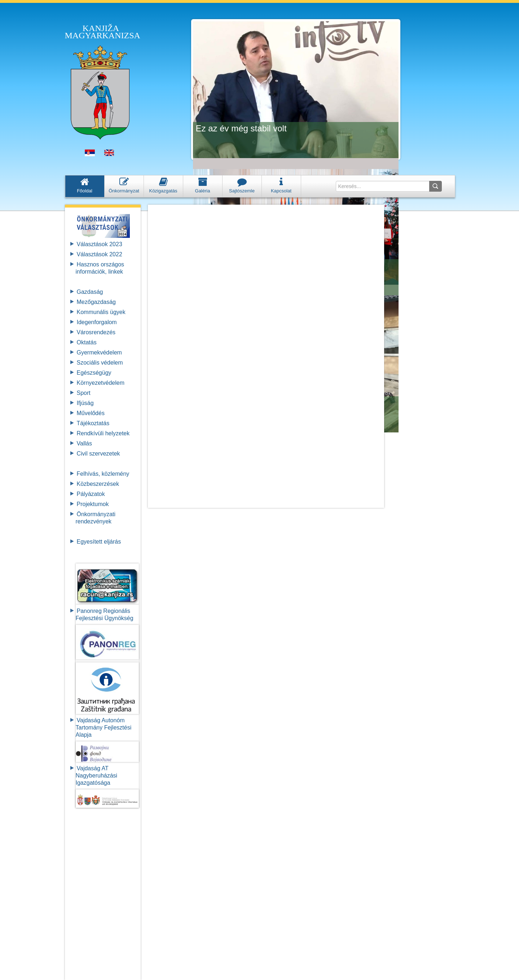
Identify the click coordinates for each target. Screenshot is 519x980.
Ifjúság (85, 403)
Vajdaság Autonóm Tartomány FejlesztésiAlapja (104, 728)
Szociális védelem (100, 363)
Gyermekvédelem (99, 352)
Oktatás (87, 342)
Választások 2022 (100, 254)
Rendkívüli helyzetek (103, 433)
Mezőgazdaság (96, 302)
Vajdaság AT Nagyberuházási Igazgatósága (97, 776)
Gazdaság (90, 292)
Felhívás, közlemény (103, 474)
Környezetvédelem (101, 383)
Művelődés (91, 413)
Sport (84, 393)
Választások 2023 (100, 244)
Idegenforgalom (97, 322)
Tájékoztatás (93, 423)
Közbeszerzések (98, 484)
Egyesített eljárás (99, 542)
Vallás (84, 443)
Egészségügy (94, 373)
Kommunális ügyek (101, 312)
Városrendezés (96, 332)
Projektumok (93, 504)
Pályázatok (91, 494)
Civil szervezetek (98, 454)
